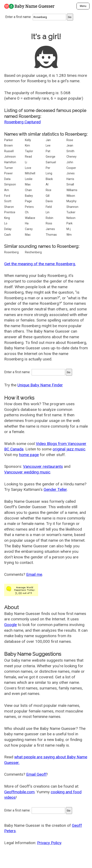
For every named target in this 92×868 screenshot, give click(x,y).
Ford (7, 196)
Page (28, 201)
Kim (27, 145)
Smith (70, 151)
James (50, 229)
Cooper (71, 168)
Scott (8, 201)
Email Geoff (36, 774)
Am (7, 190)
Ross (49, 223)
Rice (49, 190)
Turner (9, 168)
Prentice (10, 212)
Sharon (9, 207)
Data (7, 179)
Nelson (71, 218)
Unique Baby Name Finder (40, 385)
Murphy (71, 201)
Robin (49, 218)
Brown (8, 145)
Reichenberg (33, 252)
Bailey (29, 196)
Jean (70, 145)
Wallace (30, 218)
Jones (71, 173)
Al (47, 184)
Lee (48, 145)
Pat (48, 151)
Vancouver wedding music (27, 472)
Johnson (10, 157)
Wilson (71, 196)
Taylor (29, 151)
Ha (27, 223)
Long (49, 173)
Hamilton (10, 162)
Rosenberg (11, 252)
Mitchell (30, 173)
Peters (29, 207)
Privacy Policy (49, 843)
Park (69, 223)
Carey (29, 229)
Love (28, 168)
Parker (9, 140)
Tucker (71, 212)
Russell (9, 151)
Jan (48, 140)
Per (48, 168)
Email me (34, 574)
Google (10, 625)
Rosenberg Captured (22, 122)
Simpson (10, 184)
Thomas (51, 235)
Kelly (28, 140)
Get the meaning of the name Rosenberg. (40, 264)
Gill (48, 196)
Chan (28, 190)
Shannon (72, 207)
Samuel (51, 162)
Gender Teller (55, 489)
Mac (28, 235)
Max (28, 184)
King (7, 218)
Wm (69, 235)
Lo (6, 223)
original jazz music (69, 449)
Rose (70, 140)
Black (49, 179)
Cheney (71, 157)
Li (26, 162)
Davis (49, 201)
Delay (8, 229)
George (51, 157)
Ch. (27, 212)
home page (29, 455)
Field (49, 207)
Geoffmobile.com (19, 792)
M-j (69, 229)
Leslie (29, 179)
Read (28, 157)
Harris (70, 179)
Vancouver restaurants (43, 466)
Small (70, 184)
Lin (48, 212)
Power (8, 173)
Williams (72, 190)
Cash (8, 235)
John (70, 162)
